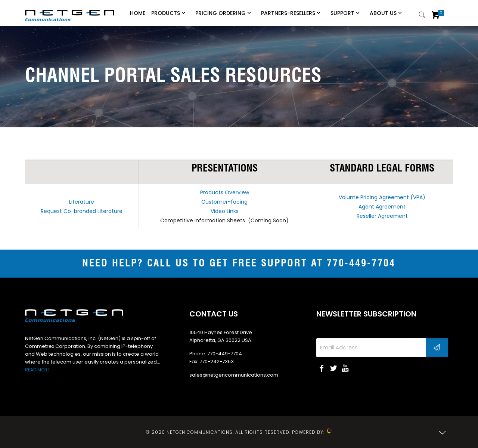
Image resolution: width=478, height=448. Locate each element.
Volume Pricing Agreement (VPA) (382, 197)
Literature (82, 202)
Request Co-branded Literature (82, 211)
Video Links (225, 211)
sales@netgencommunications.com (234, 375)
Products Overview (225, 192)
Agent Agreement (382, 207)
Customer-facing (224, 202)
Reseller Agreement (382, 216)
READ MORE (37, 370)
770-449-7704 (361, 264)
